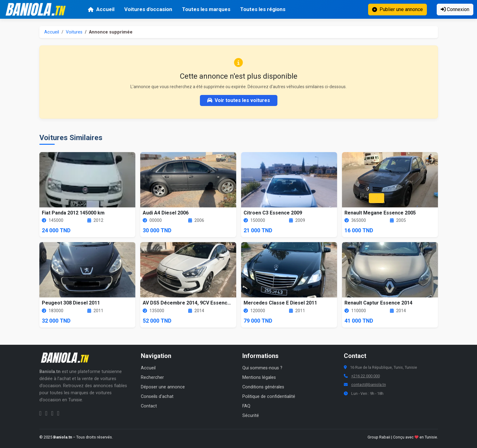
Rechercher (152, 377)
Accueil (101, 9)
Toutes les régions (263, 9)
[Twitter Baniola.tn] (52, 413)
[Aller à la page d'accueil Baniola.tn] (67, 358)
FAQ (246, 406)
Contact (149, 406)
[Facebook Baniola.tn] (40, 413)
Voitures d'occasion (148, 9)
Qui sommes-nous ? (262, 368)
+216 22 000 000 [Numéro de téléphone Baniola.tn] (366, 376)
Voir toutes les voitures (239, 100)
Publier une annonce (397, 9)
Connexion (455, 9)
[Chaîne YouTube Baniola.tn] (58, 413)
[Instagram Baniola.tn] (46, 413)
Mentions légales (259, 377)
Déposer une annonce (163, 387)
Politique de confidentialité (269, 397)
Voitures (74, 32)
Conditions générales (263, 387)
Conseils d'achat (157, 397)
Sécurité (251, 416)
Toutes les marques (206, 9)
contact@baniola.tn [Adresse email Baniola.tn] (369, 385)
